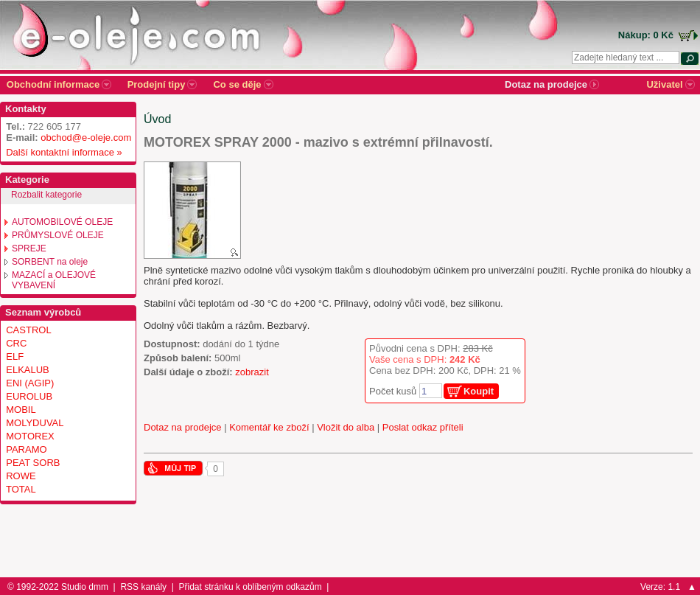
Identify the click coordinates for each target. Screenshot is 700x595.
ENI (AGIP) (30, 383)
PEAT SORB (33, 463)
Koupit (479, 391)
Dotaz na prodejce (183, 427)
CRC (16, 343)
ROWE (21, 476)
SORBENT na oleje (50, 262)
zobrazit (252, 372)
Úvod (157, 119)
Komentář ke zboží (269, 427)
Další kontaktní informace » (62, 152)
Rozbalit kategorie (46, 195)
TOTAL (21, 489)
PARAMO (26, 449)
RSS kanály (143, 587)
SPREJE (29, 248)
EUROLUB (29, 396)
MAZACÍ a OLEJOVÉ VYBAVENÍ (54, 280)
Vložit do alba (346, 427)
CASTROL (28, 330)
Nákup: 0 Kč (646, 35)
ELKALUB (28, 370)
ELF (15, 356)
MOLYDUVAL (35, 423)
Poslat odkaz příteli (423, 427)
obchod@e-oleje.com (86, 138)
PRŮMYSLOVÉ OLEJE (58, 235)
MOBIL (21, 410)
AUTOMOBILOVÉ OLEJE (62, 222)
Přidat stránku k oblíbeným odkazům (251, 587)
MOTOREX (30, 436)
